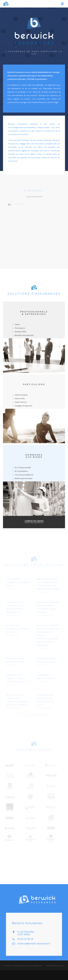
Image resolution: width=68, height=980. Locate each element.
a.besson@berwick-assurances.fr (34, 944)
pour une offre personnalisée (34, 522)
